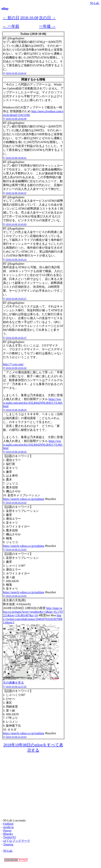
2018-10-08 (29, 18)
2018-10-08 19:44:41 (16, 73)
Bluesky (8, 834)
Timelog (8, 844)
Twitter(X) (10, 837)
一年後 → (47, 26)
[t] (4, 73)
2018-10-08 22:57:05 (16, 686)
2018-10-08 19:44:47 (16, 193)
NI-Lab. (95, 3)
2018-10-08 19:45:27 (16, 298)
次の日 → (47, 18)
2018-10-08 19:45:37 (16, 338)
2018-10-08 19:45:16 (16, 259)
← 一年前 (11, 26)
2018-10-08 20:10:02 (16, 502)
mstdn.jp (8, 827)
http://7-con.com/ (13, 364)
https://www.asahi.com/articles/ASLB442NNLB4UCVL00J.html (33, 403)
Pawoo (7, 830)
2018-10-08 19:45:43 (16, 368)
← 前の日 (11, 18)
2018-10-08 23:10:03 (16, 737)
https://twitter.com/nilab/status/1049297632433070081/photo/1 (33, 619)
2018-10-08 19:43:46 (16, 119)
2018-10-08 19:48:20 (16, 410)
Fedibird (8, 824)
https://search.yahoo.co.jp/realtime (24, 499)
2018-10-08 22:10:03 (16, 596)
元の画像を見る (13, 683)
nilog (5, 8)
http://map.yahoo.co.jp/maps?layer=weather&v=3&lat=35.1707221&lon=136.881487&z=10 (33, 612)
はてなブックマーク (17, 841)
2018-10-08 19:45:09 (16, 224)
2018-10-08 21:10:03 (16, 549)
